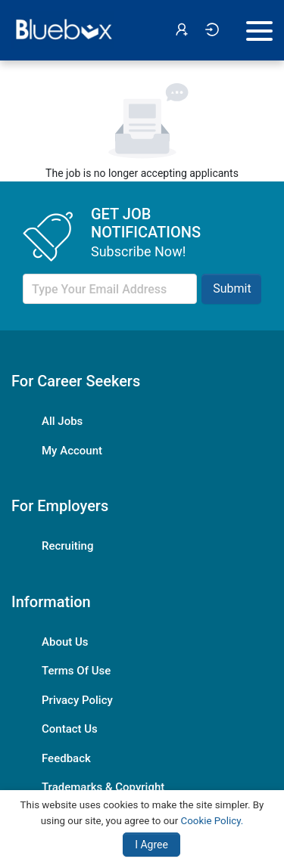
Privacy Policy (77, 700)
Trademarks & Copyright (103, 787)
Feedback (66, 758)
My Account (72, 451)
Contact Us (70, 729)
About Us (65, 642)
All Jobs (62, 421)
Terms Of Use (76, 671)
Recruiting (67, 546)
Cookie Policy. (212, 821)
